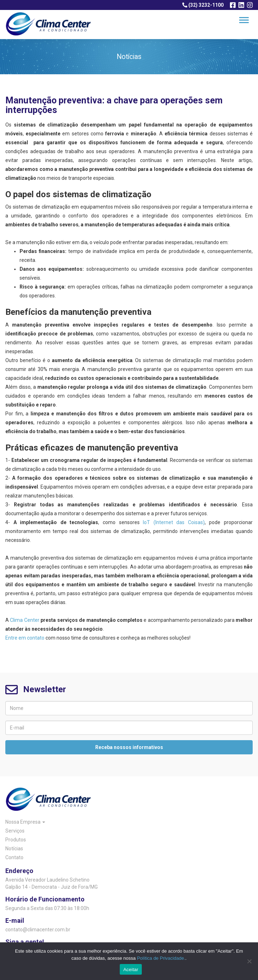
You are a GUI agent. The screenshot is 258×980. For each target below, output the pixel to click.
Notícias (14, 849)
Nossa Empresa (25, 822)
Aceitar (131, 970)
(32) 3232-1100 (203, 5)
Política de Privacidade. (161, 958)
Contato (14, 857)
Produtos (16, 840)
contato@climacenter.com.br (38, 930)
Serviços (15, 831)
